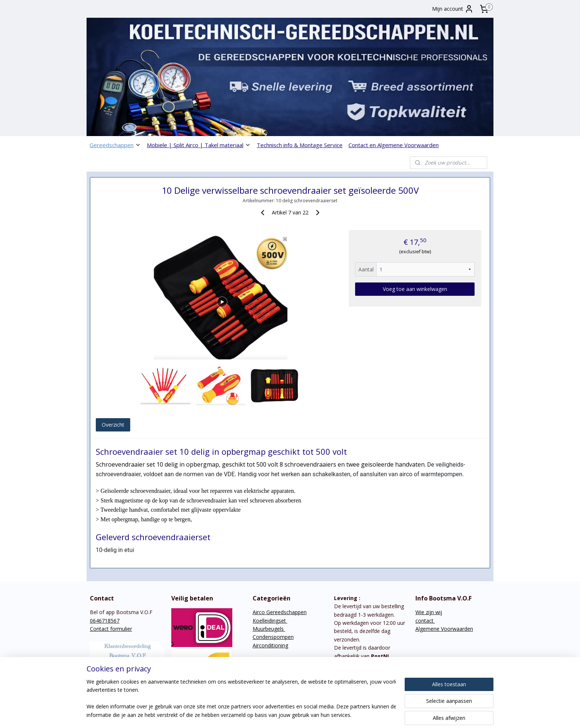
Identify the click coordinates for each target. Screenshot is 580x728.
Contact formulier (111, 629)
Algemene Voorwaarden (444, 629)
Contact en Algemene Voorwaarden (394, 145)
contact (425, 621)
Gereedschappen (115, 145)
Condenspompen (273, 637)
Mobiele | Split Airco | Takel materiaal (199, 145)
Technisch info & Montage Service (300, 145)
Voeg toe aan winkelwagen (415, 289)
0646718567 (105, 621)
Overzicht (113, 425)
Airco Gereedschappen (280, 612)
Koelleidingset (270, 621)
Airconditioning (270, 645)
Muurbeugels (269, 629)
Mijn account (453, 9)
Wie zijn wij (429, 612)
